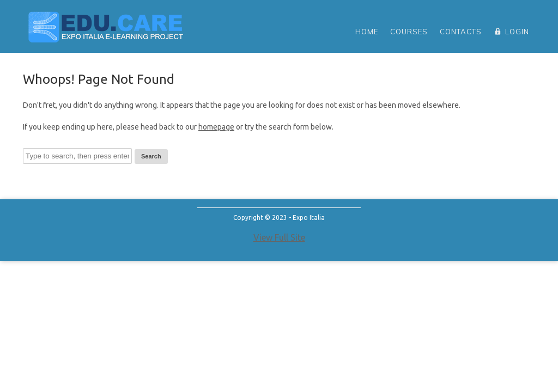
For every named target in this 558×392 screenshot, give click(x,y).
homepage (216, 127)
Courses (409, 32)
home (367, 32)
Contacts (461, 32)
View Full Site (279, 237)
